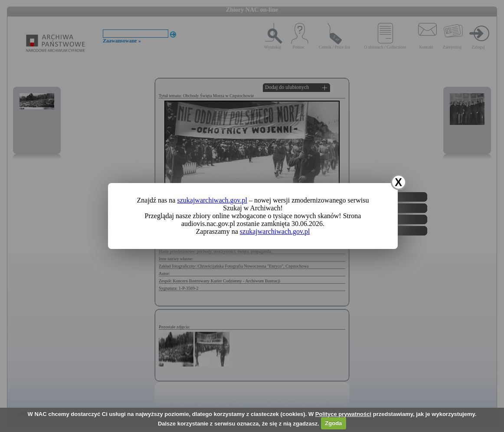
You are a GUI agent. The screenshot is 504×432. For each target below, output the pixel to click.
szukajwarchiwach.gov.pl (212, 200)
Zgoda (333, 423)
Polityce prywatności (343, 414)
